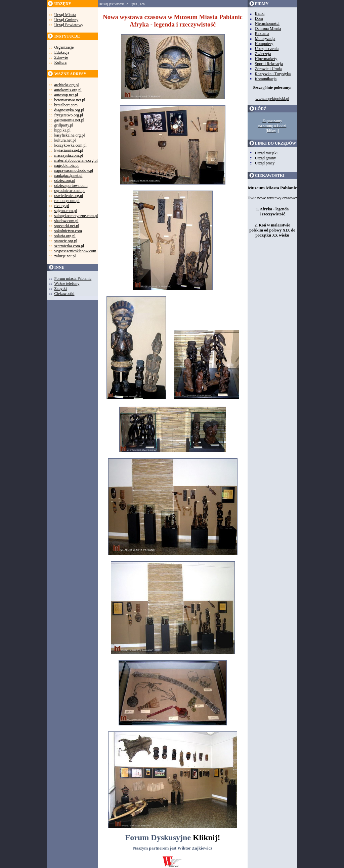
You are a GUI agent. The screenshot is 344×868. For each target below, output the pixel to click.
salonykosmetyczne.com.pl (76, 216)
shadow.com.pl (67, 221)
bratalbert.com (66, 105)
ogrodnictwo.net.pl (70, 191)
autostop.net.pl (66, 95)
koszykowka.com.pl (71, 145)
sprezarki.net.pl (67, 226)
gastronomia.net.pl (69, 120)
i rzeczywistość (272, 214)
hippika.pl (62, 130)
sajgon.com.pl (66, 211)
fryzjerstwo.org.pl (69, 115)
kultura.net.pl (65, 140)
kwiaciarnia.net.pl (69, 150)
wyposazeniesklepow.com (75, 251)
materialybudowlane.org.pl (76, 160)
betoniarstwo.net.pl (70, 100)
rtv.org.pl (62, 206)
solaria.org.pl (65, 236)
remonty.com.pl (67, 201)
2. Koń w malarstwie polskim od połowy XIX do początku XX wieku (272, 230)
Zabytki (61, 289)
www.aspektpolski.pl (272, 99)
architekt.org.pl (67, 85)
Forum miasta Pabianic (73, 278)
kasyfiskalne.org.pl (70, 135)
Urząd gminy (266, 158)
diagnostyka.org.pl (69, 110)
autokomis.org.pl (68, 90)
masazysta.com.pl (69, 155)
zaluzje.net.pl (65, 256)
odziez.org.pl (65, 181)
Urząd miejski (266, 153)
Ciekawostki (64, 294)
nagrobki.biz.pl (67, 165)
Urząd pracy (265, 163)
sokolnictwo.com (68, 231)
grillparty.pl (64, 125)
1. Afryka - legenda (272, 209)
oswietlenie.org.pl (69, 196)
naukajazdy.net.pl (69, 175)
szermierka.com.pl (69, 246)
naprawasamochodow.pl (74, 170)
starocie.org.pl (66, 241)
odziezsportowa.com (71, 186)
